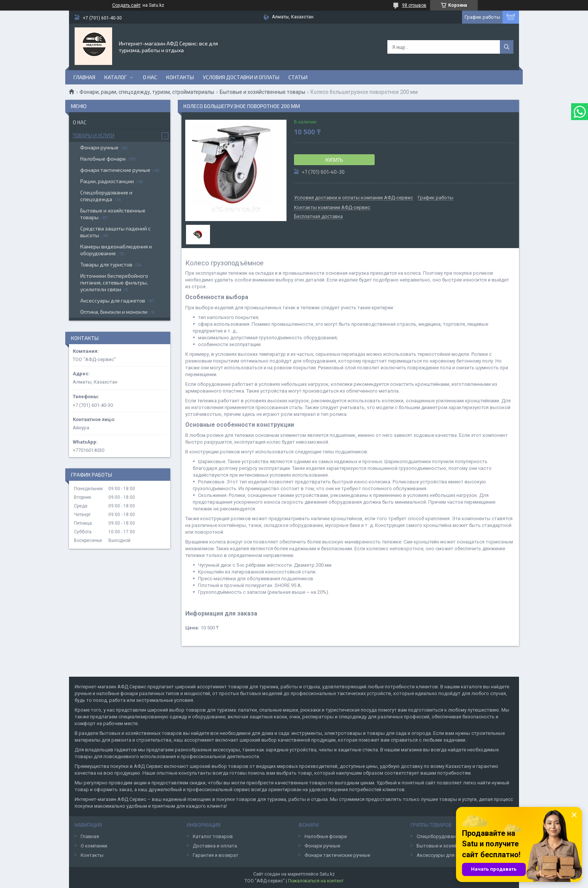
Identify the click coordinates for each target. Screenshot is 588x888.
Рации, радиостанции (107, 181)
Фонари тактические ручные (337, 855)
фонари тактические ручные (115, 170)
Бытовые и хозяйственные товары (262, 92)
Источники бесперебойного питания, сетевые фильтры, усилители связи (114, 282)
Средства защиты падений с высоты (115, 232)
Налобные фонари (103, 159)
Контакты (180, 77)
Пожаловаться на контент (316, 881)
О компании (94, 846)
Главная (84, 77)
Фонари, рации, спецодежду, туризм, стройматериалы (147, 92)
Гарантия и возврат (216, 855)
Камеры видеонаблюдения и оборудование (116, 250)
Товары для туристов (106, 264)
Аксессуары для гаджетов (113, 300)
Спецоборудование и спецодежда (106, 196)
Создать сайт (126, 5)
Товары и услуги (94, 135)
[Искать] (507, 47)
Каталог (115, 77)
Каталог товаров (213, 836)
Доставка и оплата (215, 846)
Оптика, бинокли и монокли (114, 312)
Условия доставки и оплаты (241, 77)
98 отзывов (414, 5)
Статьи (298, 77)
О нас (150, 77)
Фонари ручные (99, 147)
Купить (334, 160)
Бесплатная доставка (318, 217)
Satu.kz (327, 874)
